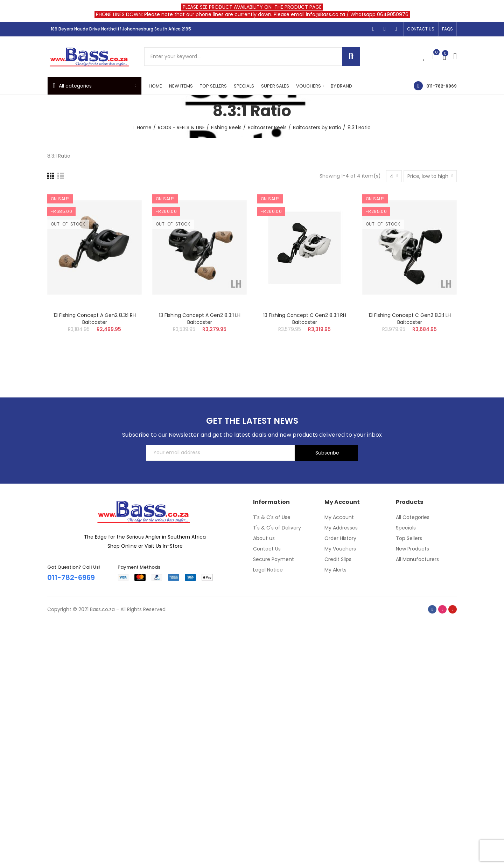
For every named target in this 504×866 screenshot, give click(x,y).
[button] (421, 29)
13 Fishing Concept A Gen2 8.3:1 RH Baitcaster (95, 319)
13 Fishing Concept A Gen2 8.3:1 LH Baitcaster (200, 319)
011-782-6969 (442, 86)
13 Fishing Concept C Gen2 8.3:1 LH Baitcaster (410, 319)
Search (351, 57)
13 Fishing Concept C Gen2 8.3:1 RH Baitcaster (305, 319)
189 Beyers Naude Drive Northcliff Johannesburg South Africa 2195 (121, 29)
